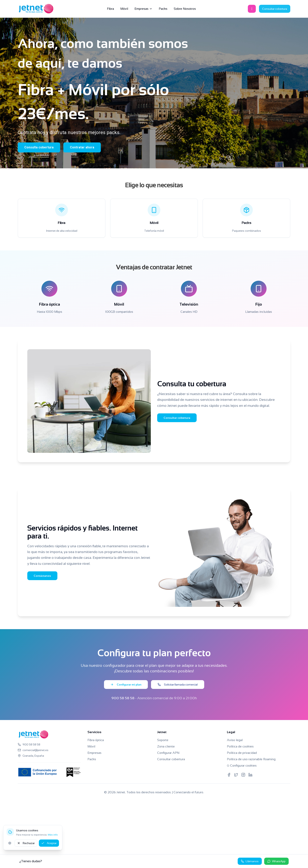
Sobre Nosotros (185, 9)
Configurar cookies (242, 766)
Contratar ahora (82, 147)
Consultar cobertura (275, 9)
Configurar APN (168, 753)
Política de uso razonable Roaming (251, 759)
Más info (53, 835)
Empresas (143, 9)
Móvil (124, 9)
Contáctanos (42, 576)
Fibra (110, 9)
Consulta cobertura (39, 147)
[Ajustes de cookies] (10, 843)
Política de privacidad (242, 753)
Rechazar (26, 843)
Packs (163, 9)
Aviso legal (235, 740)
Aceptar (49, 843)
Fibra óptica (96, 740)
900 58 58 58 (123, 698)
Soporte (163, 740)
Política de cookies (240, 746)
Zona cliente (166, 746)
